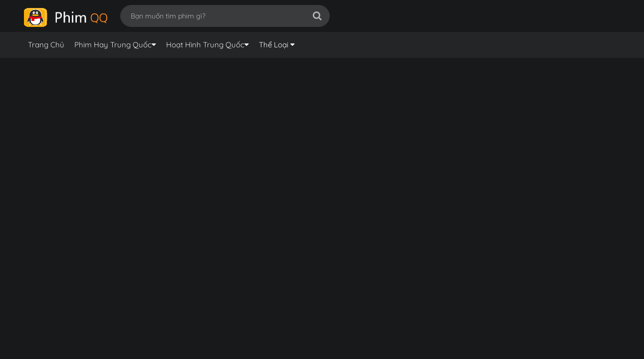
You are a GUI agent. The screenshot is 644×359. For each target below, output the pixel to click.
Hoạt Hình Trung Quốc (205, 45)
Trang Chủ (46, 45)
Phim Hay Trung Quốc (113, 45)
